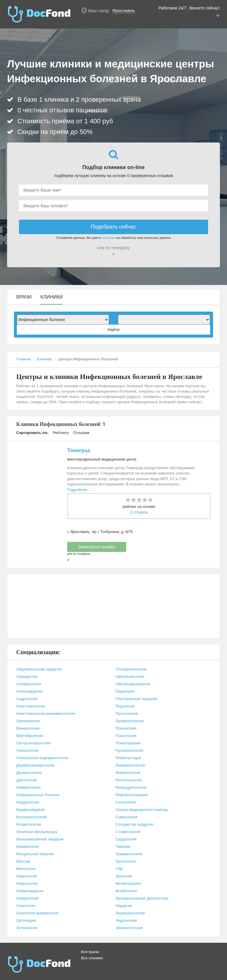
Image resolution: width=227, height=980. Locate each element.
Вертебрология (30, 736)
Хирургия (124, 906)
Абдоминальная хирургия (39, 669)
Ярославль (124, 10)
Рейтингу (61, 433)
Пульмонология (129, 750)
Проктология (127, 713)
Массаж (23, 861)
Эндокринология (130, 913)
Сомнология (127, 817)
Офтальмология (130, 677)
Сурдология (126, 839)
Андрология (27, 699)
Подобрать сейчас (113, 227)
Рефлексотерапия (132, 795)
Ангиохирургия (29, 691)
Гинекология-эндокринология (42, 758)
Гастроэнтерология (33, 743)
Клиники (52, 297)
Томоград (78, 450)
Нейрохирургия (30, 891)
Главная (23, 359)
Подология (125, 706)
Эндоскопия (126, 920)
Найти (113, 330)
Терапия (123, 847)
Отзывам (81, 433)
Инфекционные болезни (38, 795)
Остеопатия (27, 928)
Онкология (26, 906)
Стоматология (128, 832)
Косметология (29, 824)
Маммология (28, 847)
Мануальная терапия (35, 854)
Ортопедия (26, 920)
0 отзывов (139, 512)
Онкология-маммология (37, 913)
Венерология (28, 728)
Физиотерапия (128, 883)
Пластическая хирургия (137, 699)
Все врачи (90, 952)
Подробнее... (79, 490)
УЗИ (119, 869)
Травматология (129, 854)
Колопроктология (32, 817)
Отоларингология (131, 669)
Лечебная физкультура (37, 832)
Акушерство (27, 677)
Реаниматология (130, 765)
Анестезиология (31, 706)
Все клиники (92, 958)
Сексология (126, 802)
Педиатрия (125, 691)
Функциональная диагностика (142, 898)
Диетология (27, 780)
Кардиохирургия (31, 810)
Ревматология (128, 773)
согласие (108, 238)
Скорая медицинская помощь (142, 810)
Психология (126, 736)
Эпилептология (129, 928)
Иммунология (28, 787)
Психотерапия (128, 743)
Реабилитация (128, 758)
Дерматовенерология (35, 765)
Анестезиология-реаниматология (46, 713)
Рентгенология (129, 780)
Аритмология (28, 721)
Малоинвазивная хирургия (40, 839)
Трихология (126, 861)
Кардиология (28, 802)
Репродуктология (131, 787)
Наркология (27, 876)
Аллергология (29, 684)
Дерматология (29, 773)
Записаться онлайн (97, 547)
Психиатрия (126, 728)
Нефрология (27, 898)
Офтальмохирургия (133, 684)
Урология (124, 876)
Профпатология (130, 721)
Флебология (126, 891)
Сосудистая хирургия (134, 824)
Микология (26, 869)
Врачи (24, 297)
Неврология (27, 883)
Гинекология (27, 750)
